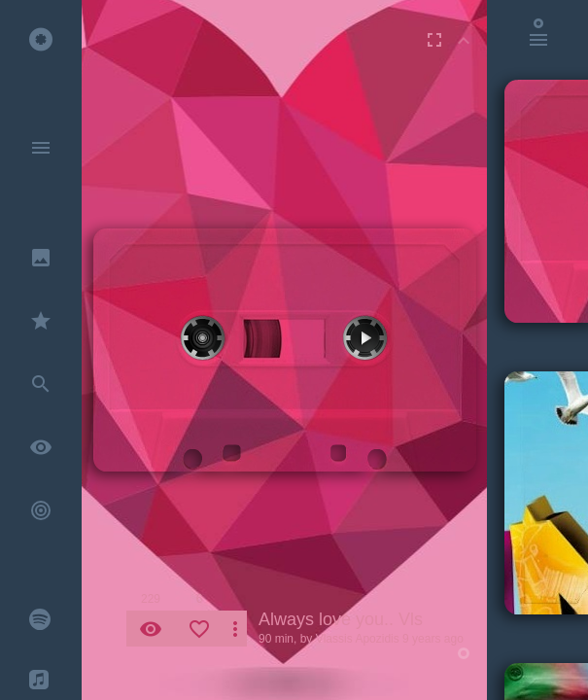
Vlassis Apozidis (358, 639)
